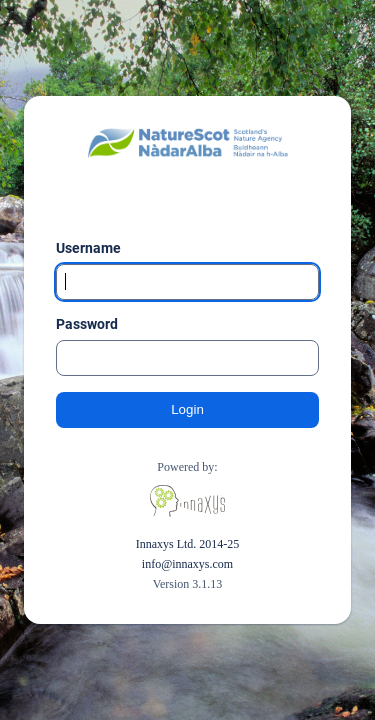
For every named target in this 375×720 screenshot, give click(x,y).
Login (187, 409)
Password (87, 324)
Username (88, 248)
